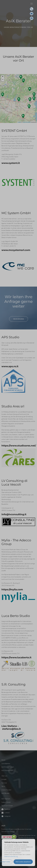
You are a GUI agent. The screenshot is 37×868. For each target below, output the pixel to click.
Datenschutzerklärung (11, 856)
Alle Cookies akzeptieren (23, 862)
